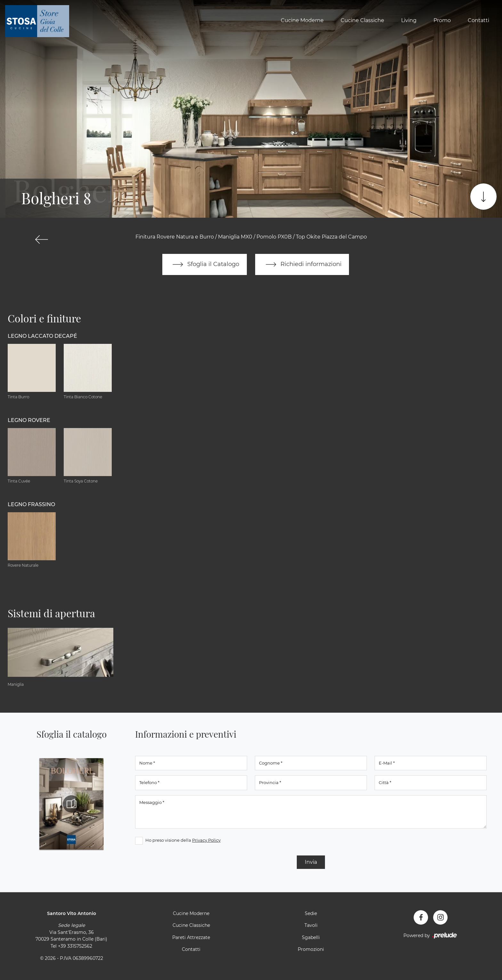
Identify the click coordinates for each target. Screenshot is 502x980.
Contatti (478, 20)
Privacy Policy (206, 840)
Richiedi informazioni (302, 264)
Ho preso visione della (183, 840)
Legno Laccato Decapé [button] (42, 336)
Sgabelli (311, 937)
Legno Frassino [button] (31, 504)
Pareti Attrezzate (191, 937)
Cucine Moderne (302, 20)
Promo (442, 20)
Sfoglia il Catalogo (204, 264)
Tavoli (311, 926)
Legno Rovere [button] (29, 420)
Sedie (311, 913)
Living (409, 20)
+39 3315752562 (75, 946)
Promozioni (311, 950)
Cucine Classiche (362, 20)
